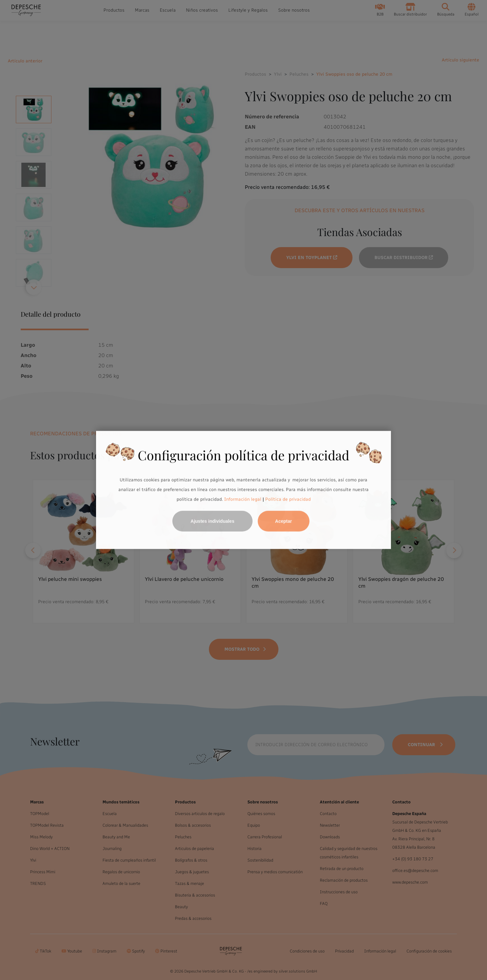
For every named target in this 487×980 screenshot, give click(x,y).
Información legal (242, 499)
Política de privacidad (288, 499)
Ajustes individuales (212, 521)
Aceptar (284, 521)
